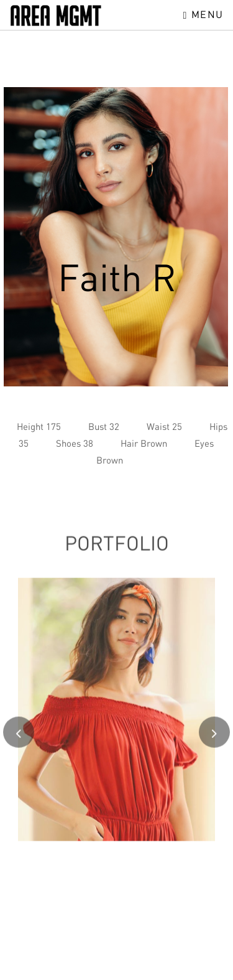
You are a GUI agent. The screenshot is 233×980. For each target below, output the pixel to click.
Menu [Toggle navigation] (203, 14)
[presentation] (19, 737)
